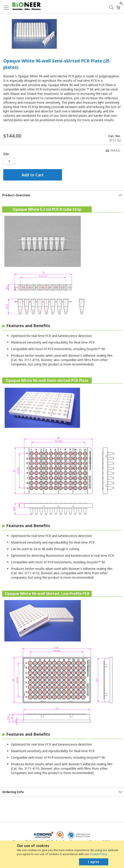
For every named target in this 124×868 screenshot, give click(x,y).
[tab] (62, 195)
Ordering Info (13, 792)
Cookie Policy (98, 854)
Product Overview (16, 195)
